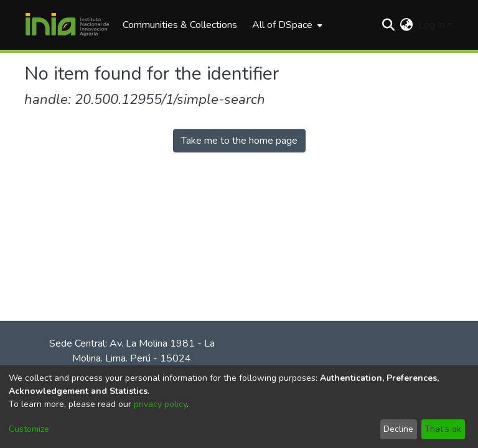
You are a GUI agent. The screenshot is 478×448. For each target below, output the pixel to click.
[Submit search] (389, 25)
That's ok (443, 429)
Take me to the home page (239, 141)
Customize (29, 429)
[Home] (67, 25)
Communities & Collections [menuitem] (180, 25)
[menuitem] (286, 25)
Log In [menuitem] (432, 25)
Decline (398, 429)
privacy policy (160, 404)
